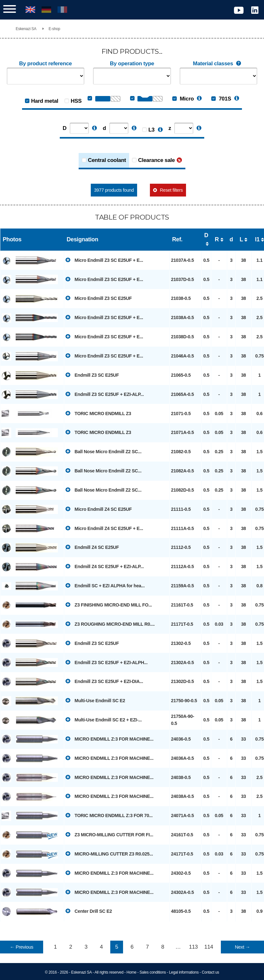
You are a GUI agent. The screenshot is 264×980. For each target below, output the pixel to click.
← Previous (22, 947)
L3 (151, 130)
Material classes (219, 64)
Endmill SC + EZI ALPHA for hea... (105, 585)
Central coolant (107, 160)
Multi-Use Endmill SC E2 (95, 700)
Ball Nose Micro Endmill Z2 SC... (104, 451)
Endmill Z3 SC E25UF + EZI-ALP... (105, 394)
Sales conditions (153, 972)
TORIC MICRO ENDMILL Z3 (98, 413)
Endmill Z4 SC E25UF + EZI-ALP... (105, 566)
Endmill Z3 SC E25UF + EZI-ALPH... (107, 662)
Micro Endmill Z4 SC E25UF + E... (104, 528)
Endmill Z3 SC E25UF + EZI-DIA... (104, 681)
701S (221, 99)
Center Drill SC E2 (89, 911)
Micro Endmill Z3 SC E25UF (99, 298)
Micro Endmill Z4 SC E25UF (99, 509)
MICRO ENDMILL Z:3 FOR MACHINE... (109, 739)
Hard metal (45, 101)
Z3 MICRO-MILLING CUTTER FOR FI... (109, 834)
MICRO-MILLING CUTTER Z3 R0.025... (109, 854)
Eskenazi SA (26, 29)
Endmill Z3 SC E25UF (92, 375)
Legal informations (184, 972)
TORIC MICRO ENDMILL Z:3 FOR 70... (109, 815)
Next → (242, 947)
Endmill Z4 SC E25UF (92, 547)
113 (193, 947)
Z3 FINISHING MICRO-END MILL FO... (109, 605)
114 (209, 947)
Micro (183, 99)
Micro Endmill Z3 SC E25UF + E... (104, 260)
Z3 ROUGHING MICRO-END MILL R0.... (110, 624)
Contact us (210, 972)
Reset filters (171, 190)
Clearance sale (156, 160)
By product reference (46, 64)
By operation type (132, 64)
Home (132, 972)
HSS (76, 101)
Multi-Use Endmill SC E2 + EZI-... (104, 719)
